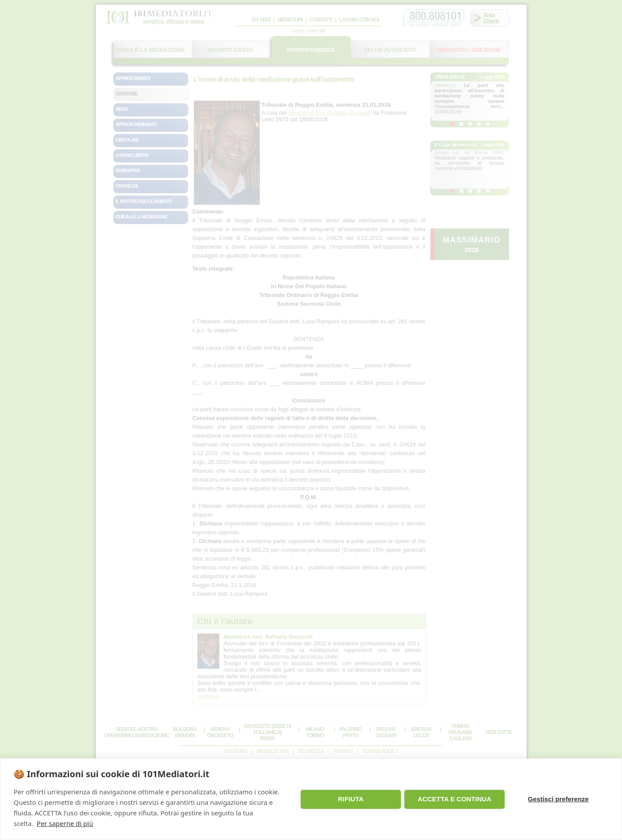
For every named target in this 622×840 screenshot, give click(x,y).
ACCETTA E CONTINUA (455, 799)
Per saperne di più (65, 823)
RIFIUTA (351, 799)
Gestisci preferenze (558, 799)
